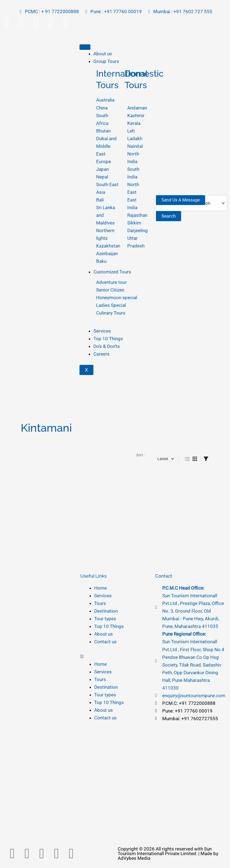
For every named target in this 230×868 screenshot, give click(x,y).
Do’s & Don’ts (107, 346)
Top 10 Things (108, 339)
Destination (106, 611)
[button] (115, 656)
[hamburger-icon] (85, 47)
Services (102, 331)
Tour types (105, 619)
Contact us (105, 642)
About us (103, 54)
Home (101, 588)
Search (169, 216)
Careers (101, 354)
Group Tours (106, 61)
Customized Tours (112, 272)
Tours (100, 603)
